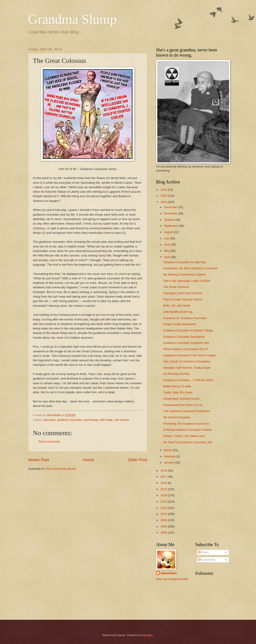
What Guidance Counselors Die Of (186, 349)
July (167, 238)
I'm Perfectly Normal (176, 374)
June (168, 244)
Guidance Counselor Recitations (184, 337)
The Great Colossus (176, 287)
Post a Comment (49, 442)
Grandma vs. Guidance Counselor (185, 318)
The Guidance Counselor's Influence (187, 411)
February (170, 456)
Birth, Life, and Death (177, 305)
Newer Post (39, 460)
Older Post (137, 460)
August (169, 232)
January (170, 462)
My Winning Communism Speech (185, 275)
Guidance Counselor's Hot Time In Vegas (190, 355)
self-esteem (122, 420)
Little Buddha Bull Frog (178, 312)
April (167, 257)
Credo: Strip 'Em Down (178, 392)
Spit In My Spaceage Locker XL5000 (187, 281)
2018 (164, 471)
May (167, 251)
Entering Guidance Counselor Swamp (187, 430)
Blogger (148, 635)
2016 (164, 483)
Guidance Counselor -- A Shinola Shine (188, 380)
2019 (164, 202)
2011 (164, 514)
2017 (164, 477)
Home (88, 460)
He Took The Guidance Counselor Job (188, 442)
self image (106, 420)
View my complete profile (172, 579)
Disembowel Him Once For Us (183, 405)
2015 (164, 489)
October (170, 220)
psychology (91, 420)
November (171, 213)
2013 (164, 502)
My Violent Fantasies (177, 417)
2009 (164, 526)
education (49, 420)
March (168, 450)
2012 (164, 508)
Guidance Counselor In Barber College (188, 330)
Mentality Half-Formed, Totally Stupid (187, 368)
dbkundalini (169, 573)
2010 (164, 520)
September (172, 226)
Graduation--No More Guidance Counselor (191, 268)
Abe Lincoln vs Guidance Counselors (187, 361)
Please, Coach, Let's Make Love (184, 436)
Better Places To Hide (177, 386)
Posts (203, 552)
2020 (164, 196)
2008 (164, 533)
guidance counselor (70, 420)
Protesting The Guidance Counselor (186, 424)
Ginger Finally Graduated (179, 324)
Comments (207, 560)
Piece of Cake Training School (183, 299)
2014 (164, 495)
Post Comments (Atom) (61, 469)
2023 (164, 190)
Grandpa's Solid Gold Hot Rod (183, 293)
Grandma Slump (73, 19)
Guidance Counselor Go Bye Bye (185, 262)
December (171, 207)
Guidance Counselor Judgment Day (186, 343)
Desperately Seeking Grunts (181, 399)
